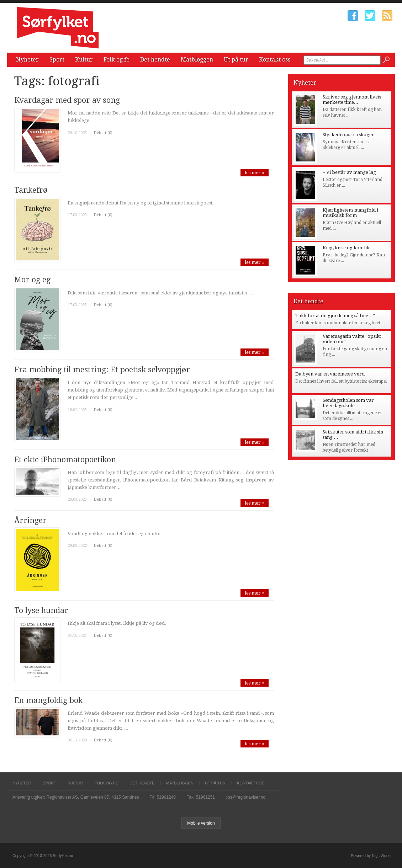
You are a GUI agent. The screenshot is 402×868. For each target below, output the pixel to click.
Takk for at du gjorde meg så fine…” (335, 316)
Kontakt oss (275, 60)
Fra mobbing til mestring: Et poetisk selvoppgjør (102, 370)
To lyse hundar (41, 610)
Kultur (84, 60)
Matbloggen (197, 60)
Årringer (30, 520)
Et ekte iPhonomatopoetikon (65, 460)
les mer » (255, 173)
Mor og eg (32, 280)
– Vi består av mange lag (349, 172)
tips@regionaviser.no (245, 797)
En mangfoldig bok (48, 700)
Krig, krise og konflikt (347, 248)
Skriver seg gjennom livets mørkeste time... (352, 100)
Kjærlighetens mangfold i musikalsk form (350, 213)
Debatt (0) (103, 133)
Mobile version (201, 823)
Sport (57, 60)
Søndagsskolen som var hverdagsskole (348, 403)
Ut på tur (236, 60)
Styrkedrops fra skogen (349, 135)
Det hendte (155, 60)
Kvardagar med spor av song (67, 100)
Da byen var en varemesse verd (330, 374)
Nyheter (27, 60)
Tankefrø (31, 190)
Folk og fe (117, 60)
